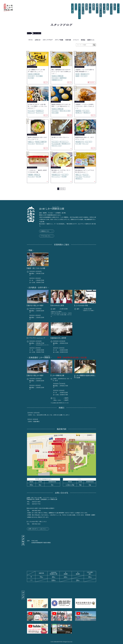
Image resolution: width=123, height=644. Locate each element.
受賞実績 (68, 40)
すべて (31, 40)
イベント (76, 40)
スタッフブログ (48, 40)
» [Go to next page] (64, 189)
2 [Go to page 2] (60, 189)
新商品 (83, 40)
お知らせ (38, 40)
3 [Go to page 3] (62, 189)
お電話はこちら (47, 231)
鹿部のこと (91, 40)
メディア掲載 (59, 40)
